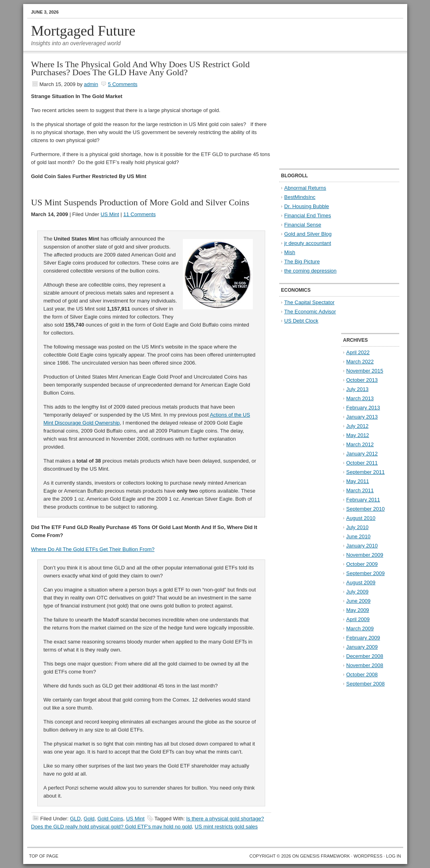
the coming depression (311, 271)
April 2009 (358, 619)
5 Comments (123, 84)
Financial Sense (303, 225)
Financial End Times (308, 215)
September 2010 (366, 509)
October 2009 (362, 564)
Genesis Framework (325, 856)
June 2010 (359, 536)
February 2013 (363, 408)
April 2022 (358, 352)
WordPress (368, 856)
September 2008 (366, 684)
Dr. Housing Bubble (307, 206)
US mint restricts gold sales (226, 827)
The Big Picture (302, 262)
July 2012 (358, 426)
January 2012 (362, 454)
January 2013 (362, 417)
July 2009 (358, 592)
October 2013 (362, 380)
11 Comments (139, 214)
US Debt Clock (301, 321)
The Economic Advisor (310, 312)
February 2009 (363, 638)
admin (91, 84)
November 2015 (365, 371)
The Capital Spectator (310, 302)
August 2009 (361, 582)
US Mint (110, 214)
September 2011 (366, 472)
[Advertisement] (329, 110)
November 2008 (365, 665)
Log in (393, 856)
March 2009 (360, 628)
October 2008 (362, 675)
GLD (75, 819)
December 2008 (365, 656)
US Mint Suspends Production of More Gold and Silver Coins (140, 202)
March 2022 (360, 362)
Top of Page (44, 856)
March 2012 (360, 444)
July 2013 (358, 389)
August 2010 (361, 518)
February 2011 (363, 500)
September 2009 (366, 573)
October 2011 (362, 463)
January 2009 (362, 647)
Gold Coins (110, 819)
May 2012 (358, 435)
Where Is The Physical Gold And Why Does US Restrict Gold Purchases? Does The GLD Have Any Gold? (141, 68)
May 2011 (358, 481)
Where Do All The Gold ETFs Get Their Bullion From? (93, 549)
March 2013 (360, 398)
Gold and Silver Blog (308, 234)
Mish (290, 252)
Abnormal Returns (305, 188)
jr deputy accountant (308, 243)
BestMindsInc (300, 197)
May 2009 (358, 610)
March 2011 (360, 490)
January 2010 (362, 546)
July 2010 (358, 527)
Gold (89, 819)
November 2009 (365, 555)
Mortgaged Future (83, 31)
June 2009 (359, 601)
